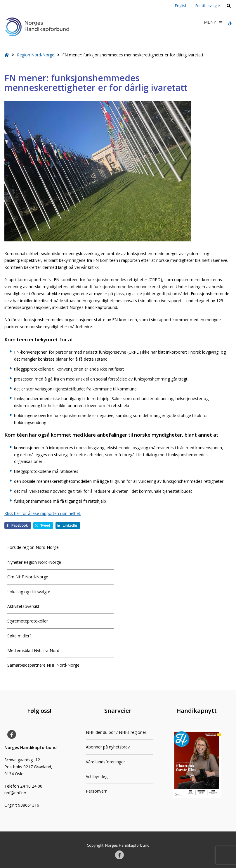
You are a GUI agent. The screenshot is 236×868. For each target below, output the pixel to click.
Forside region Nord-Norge (33, 547)
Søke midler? (19, 636)
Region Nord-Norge (36, 55)
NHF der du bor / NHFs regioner (116, 732)
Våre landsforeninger (105, 762)
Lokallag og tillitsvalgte (29, 592)
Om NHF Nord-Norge (28, 577)
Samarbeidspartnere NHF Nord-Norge (43, 665)
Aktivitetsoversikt (23, 606)
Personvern (97, 791)
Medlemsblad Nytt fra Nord (33, 650)
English (181, 6)
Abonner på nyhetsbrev (108, 747)
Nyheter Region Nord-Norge (34, 562)
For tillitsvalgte (208, 6)
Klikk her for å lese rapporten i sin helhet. (43, 513)
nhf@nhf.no (15, 793)
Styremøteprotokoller (28, 621)
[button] (210, 23)
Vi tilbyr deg (97, 776)
